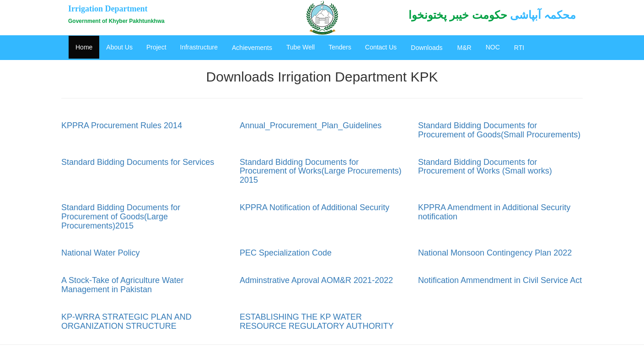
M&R (464, 48)
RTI (519, 48)
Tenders (340, 47)
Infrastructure (199, 47)
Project (156, 47)
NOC (493, 47)
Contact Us (381, 47)
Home (84, 47)
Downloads (427, 48)
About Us (119, 47)
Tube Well (301, 47)
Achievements (252, 48)
